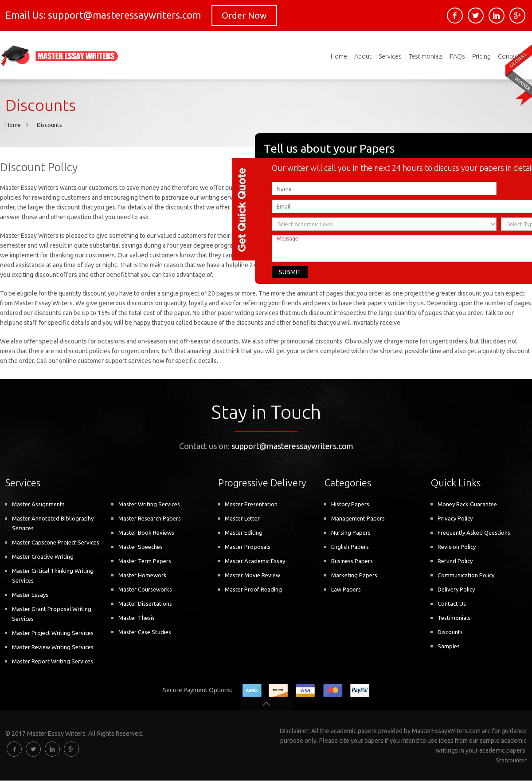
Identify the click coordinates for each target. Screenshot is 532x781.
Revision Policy (457, 547)
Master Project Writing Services (53, 633)
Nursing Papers (351, 533)
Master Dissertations (145, 604)
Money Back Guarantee (467, 505)
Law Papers (346, 590)
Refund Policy (455, 561)
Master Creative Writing (43, 557)
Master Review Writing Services (53, 647)
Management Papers (358, 519)
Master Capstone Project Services (56, 543)
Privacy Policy (455, 519)
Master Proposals (248, 547)
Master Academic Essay (255, 561)
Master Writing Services (149, 505)
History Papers (350, 505)
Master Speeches (141, 547)
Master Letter (242, 519)
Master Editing (244, 533)
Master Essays (30, 595)
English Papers (350, 547)
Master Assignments (38, 505)
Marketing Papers (354, 576)
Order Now (244, 15)
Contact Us (452, 604)
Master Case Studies (145, 632)
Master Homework (143, 576)
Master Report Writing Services (53, 662)
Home (13, 125)
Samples (449, 647)
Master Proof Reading (253, 590)
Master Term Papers (145, 561)
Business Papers (352, 561)
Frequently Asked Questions (474, 533)
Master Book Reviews (146, 533)
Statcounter (511, 761)
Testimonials (454, 618)
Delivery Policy (456, 590)
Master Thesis (137, 618)
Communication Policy (466, 576)
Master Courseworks (145, 590)
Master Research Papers (150, 519)
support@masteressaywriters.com (292, 446)
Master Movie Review (252, 576)
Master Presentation (251, 505)
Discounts (49, 125)
